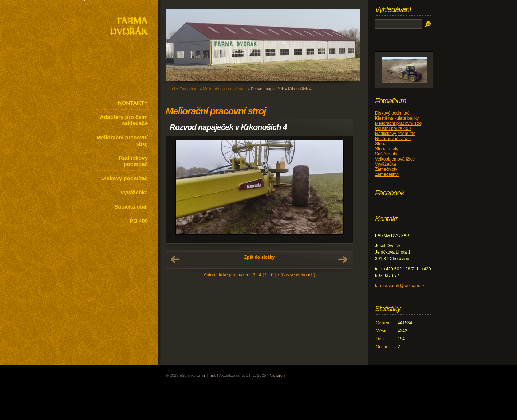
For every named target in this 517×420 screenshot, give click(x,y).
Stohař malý (387, 149)
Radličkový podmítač (133, 161)
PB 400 (139, 221)
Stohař (381, 144)
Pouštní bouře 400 (393, 128)
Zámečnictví (387, 169)
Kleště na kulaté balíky (397, 118)
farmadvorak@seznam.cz (400, 286)
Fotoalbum (189, 89)
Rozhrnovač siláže (393, 139)
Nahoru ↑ (278, 375)
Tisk (212, 375)
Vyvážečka (134, 192)
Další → (343, 259)
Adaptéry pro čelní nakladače (124, 120)
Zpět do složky (259, 257)
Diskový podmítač (125, 178)
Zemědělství (387, 174)
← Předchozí (175, 259)
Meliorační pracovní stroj (122, 140)
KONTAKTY (133, 103)
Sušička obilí (131, 207)
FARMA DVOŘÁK (129, 27)
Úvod (170, 89)
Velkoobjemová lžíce (395, 159)
